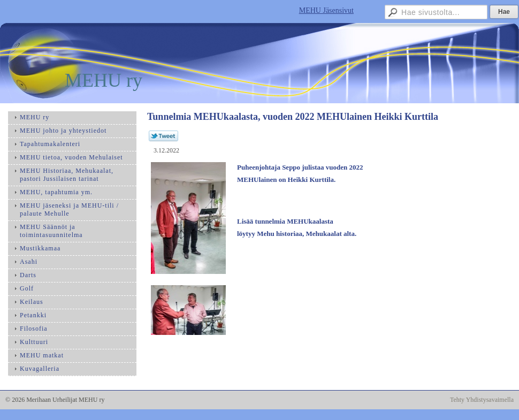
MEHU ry (104, 80)
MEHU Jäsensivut (326, 10)
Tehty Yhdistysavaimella (482, 400)
